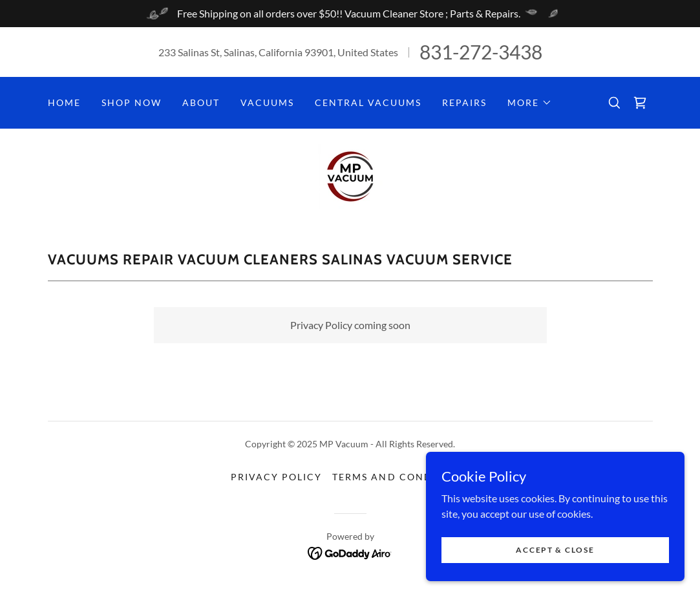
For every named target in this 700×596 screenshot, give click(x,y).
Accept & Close (555, 550)
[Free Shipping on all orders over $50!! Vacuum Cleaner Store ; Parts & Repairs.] (350, 14)
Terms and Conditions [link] (400, 477)
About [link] (201, 102)
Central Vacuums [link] (368, 102)
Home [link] (64, 102)
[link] (640, 103)
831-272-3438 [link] (481, 52)
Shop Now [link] (132, 102)
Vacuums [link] (267, 102)
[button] (530, 103)
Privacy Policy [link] (276, 477)
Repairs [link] (464, 102)
